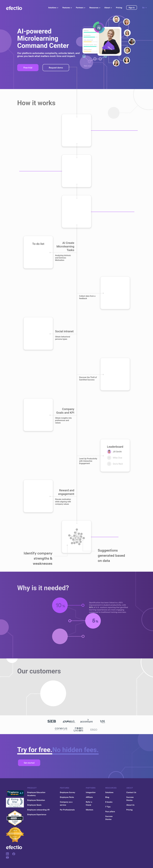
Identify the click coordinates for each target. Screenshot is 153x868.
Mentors (89, 810)
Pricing (119, 8)
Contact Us (131, 792)
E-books (109, 802)
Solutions (53, 8)
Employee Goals (34, 805)
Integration (91, 792)
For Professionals (67, 810)
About (108, 8)
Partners (81, 8)
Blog (107, 797)
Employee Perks (67, 797)
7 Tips (108, 807)
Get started (29, 763)
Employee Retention (36, 800)
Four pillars (110, 811)
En (145, 8)
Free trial (28, 68)
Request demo (56, 68)
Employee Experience (37, 814)
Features (67, 8)
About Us (130, 805)
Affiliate (89, 797)
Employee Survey (68, 792)
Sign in (132, 8)
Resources (95, 8)
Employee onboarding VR (38, 810)
